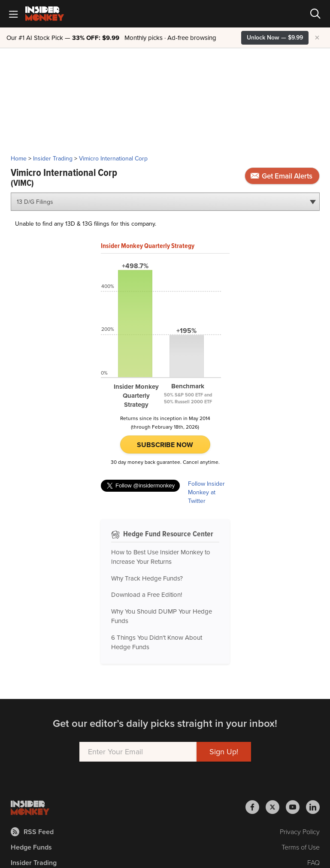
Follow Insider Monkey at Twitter (206, 493)
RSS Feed (32, 832)
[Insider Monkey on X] (276, 807)
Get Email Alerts (282, 176)
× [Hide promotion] (317, 38)
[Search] (315, 14)
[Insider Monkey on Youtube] (296, 807)
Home (19, 159)
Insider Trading (53, 159)
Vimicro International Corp (113, 159)
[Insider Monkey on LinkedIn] (313, 807)
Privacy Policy (300, 832)
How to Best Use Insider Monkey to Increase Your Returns (161, 557)
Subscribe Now (165, 445)
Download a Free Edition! (147, 595)
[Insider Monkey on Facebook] (256, 807)
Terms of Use (301, 847)
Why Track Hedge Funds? (147, 578)
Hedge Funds (31, 847)
